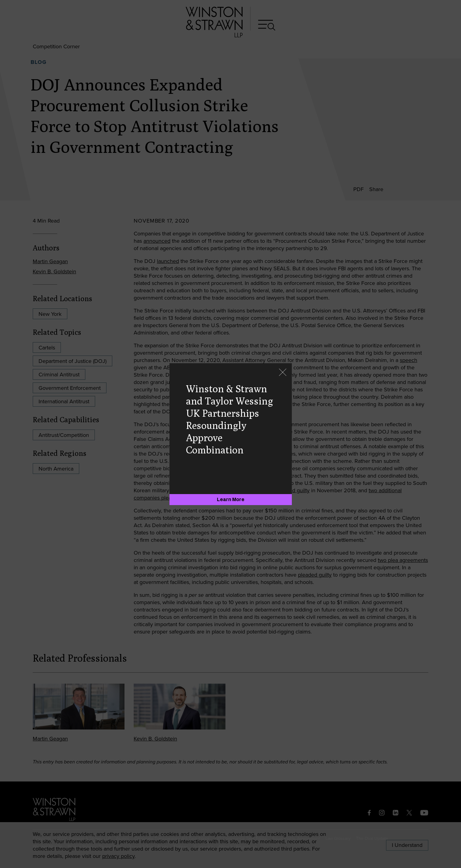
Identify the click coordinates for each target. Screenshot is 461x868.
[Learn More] (231, 500)
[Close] (283, 373)
